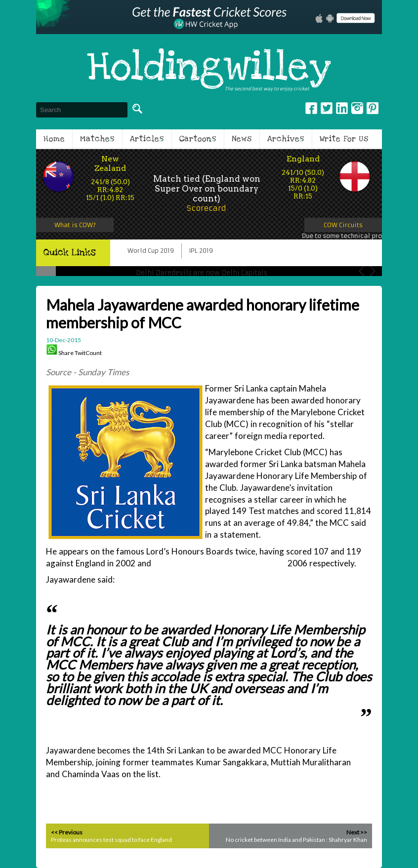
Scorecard (207, 208)
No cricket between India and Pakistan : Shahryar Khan (296, 840)
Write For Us (344, 139)
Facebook (311, 108)
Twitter (327, 108)
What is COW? (75, 225)
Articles (147, 139)
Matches (97, 139)
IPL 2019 (201, 251)
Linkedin (342, 108)
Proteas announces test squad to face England (111, 840)
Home (54, 139)
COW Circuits (343, 225)
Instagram (357, 108)
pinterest (373, 108)
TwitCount (88, 353)
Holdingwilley (209, 68)
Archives (286, 139)
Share (66, 353)
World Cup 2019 (151, 251)
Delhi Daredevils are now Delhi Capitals (202, 273)
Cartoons (198, 139)
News (242, 139)
